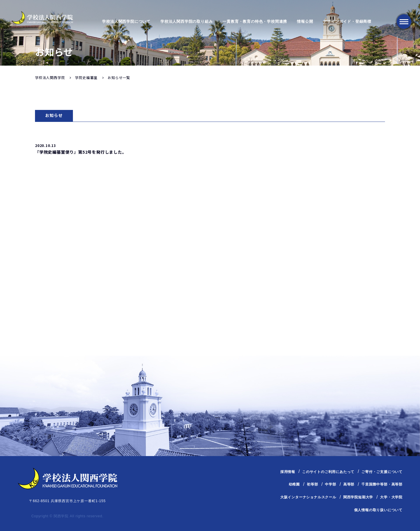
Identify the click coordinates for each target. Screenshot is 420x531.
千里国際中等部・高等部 (382, 484)
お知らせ (54, 115)
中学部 (330, 484)
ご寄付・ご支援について (382, 472)
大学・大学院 (391, 497)
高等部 (349, 484)
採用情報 (288, 472)
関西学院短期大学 (358, 497)
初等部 (312, 484)
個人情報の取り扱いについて (378, 510)
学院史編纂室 (86, 77)
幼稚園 (294, 484)
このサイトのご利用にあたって (328, 472)
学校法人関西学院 (50, 77)
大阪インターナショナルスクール (308, 497)
